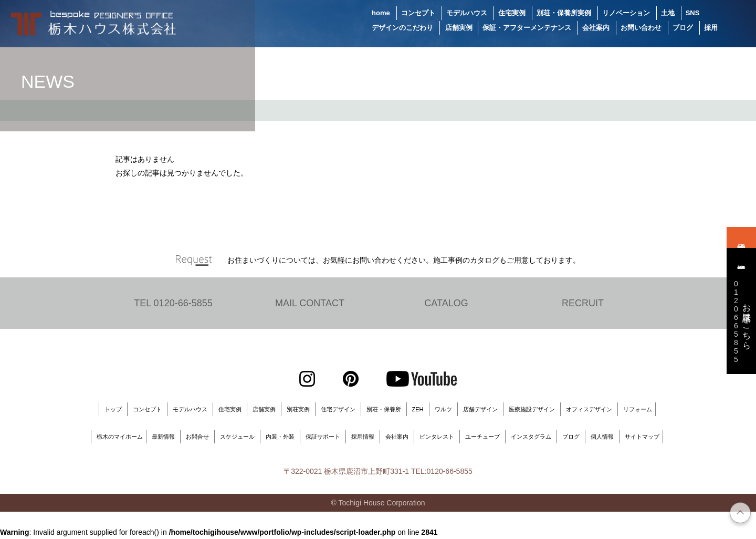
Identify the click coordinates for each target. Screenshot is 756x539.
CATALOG (446, 303)
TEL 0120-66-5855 (173, 303)
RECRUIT (583, 303)
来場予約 (741, 237)
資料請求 (741, 258)
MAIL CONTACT (310, 303)
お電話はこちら (741, 322)
